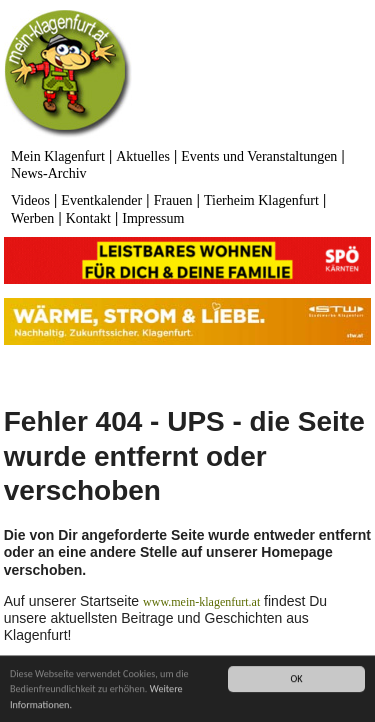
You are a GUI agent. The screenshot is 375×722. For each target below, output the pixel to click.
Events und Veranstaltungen (259, 156)
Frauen (173, 200)
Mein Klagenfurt (58, 156)
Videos (30, 200)
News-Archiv (48, 173)
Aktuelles (143, 156)
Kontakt (88, 218)
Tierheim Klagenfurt (261, 200)
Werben (32, 218)
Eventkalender (101, 200)
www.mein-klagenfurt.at (201, 602)
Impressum (153, 218)
